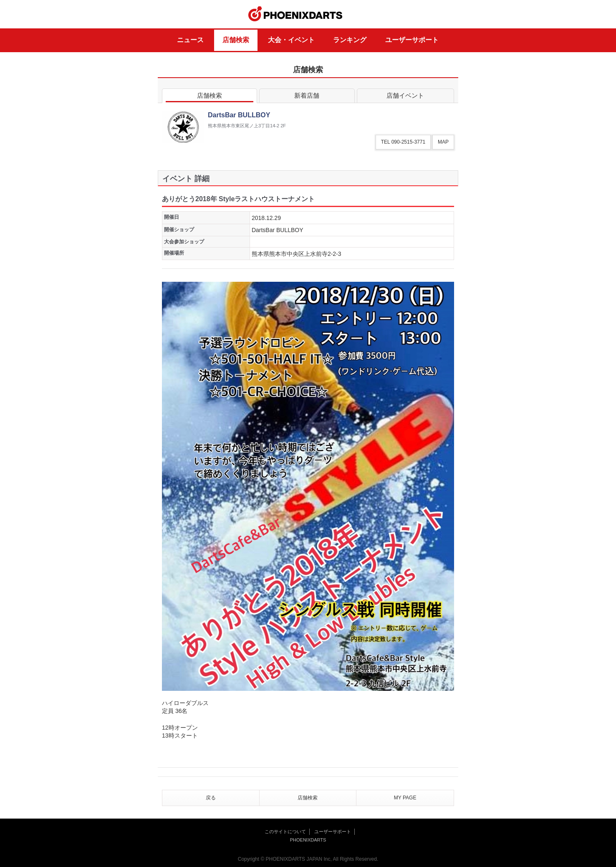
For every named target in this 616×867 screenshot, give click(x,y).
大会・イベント (291, 40)
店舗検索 (236, 40)
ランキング (350, 40)
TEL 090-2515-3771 (403, 142)
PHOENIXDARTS (295, 14)
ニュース (190, 40)
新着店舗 (307, 97)
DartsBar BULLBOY (278, 230)
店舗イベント (405, 97)
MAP (443, 142)
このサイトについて (285, 832)
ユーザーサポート (412, 40)
